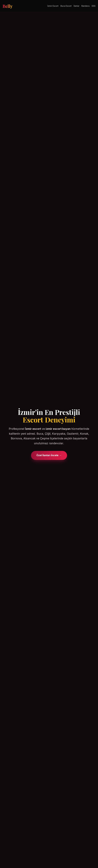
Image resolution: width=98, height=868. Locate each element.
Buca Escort (66, 6)
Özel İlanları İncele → (49, 455)
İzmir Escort (53, 6)
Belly (8, 6)
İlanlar (76, 6)
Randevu (85, 6)
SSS (94, 6)
